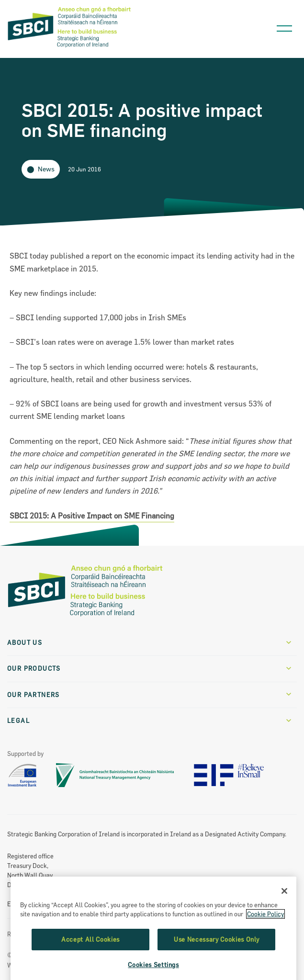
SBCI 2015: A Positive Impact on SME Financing (92, 516)
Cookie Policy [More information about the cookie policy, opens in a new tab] (265, 943)
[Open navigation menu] (284, 26)
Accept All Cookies (90, 968)
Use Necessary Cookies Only (216, 968)
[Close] (284, 920)
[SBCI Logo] (69, 48)
